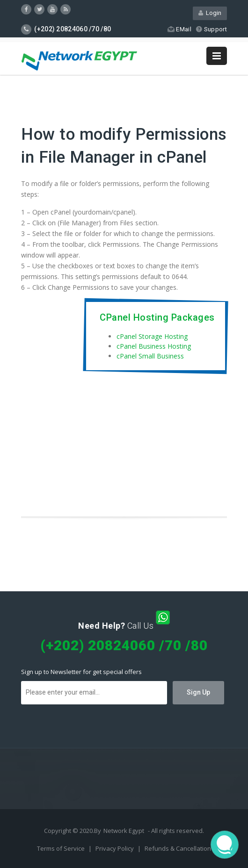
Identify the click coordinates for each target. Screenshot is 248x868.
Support (211, 29)
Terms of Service (62, 848)
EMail (179, 29)
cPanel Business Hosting (154, 346)
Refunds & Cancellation (178, 848)
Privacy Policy (115, 848)
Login (210, 13)
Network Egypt (124, 831)
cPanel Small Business (150, 356)
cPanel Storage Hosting (152, 336)
